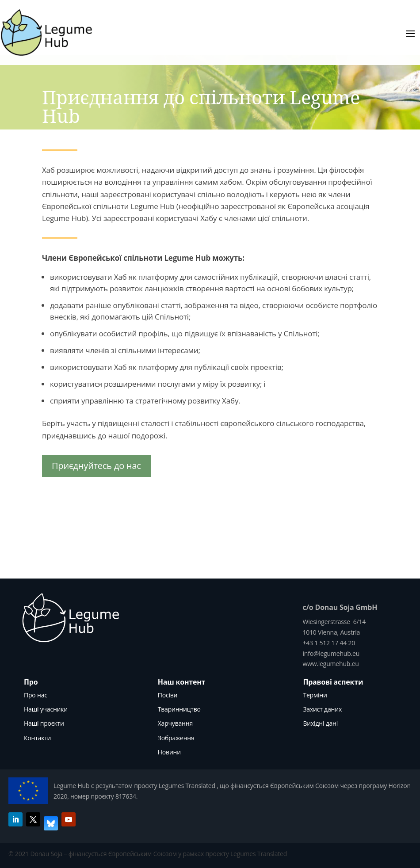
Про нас (36, 695)
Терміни (315, 695)
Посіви (168, 695)
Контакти (37, 738)
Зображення (176, 738)
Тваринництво (179, 709)
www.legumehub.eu (330, 664)
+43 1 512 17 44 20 (329, 643)
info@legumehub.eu (331, 653)
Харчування (175, 723)
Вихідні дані (320, 723)
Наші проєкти (44, 723)
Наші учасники (46, 709)
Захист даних (322, 709)
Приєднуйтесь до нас (96, 466)
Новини (169, 752)
